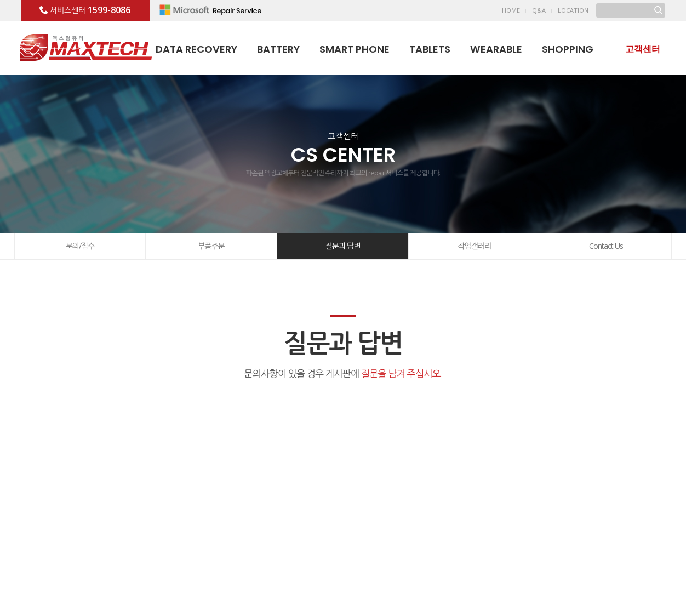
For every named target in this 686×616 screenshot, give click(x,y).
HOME (511, 10)
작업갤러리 (474, 246)
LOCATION (573, 10)
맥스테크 (86, 47)
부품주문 (211, 246)
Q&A (539, 10)
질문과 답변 (343, 246)
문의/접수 (80, 246)
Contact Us (606, 246)
